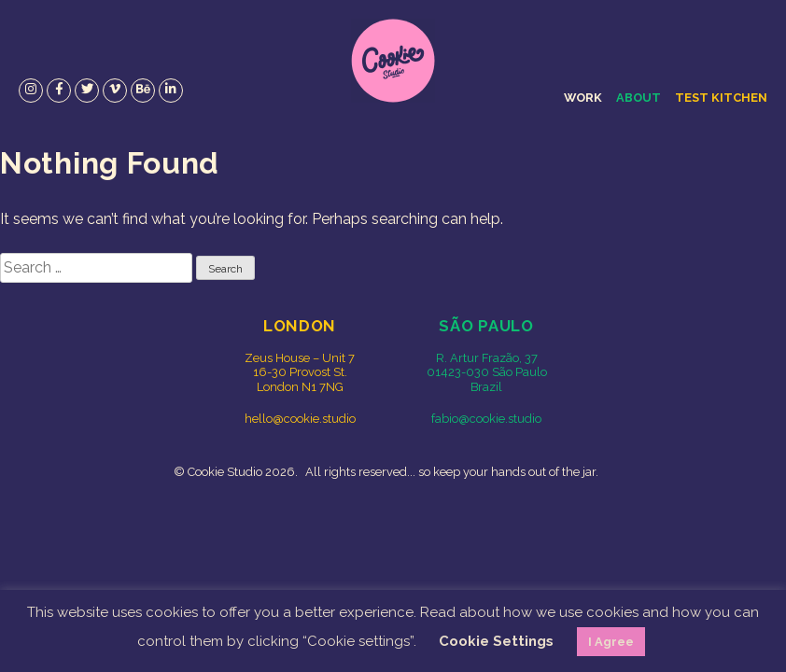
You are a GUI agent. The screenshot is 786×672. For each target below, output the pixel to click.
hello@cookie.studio (300, 419)
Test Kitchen (721, 98)
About (639, 98)
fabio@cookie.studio (486, 419)
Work (583, 98)
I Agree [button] (611, 642)
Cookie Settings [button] (496, 641)
